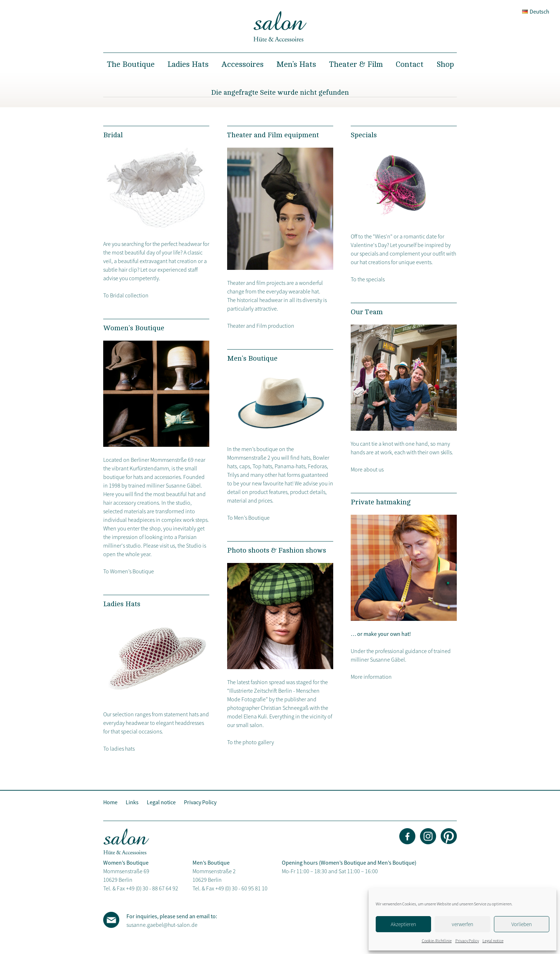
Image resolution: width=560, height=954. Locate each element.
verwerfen (462, 924)
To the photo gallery (251, 742)
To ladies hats (119, 748)
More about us (367, 469)
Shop (445, 64)
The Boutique (131, 64)
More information (371, 677)
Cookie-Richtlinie (437, 941)
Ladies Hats (188, 64)
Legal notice (493, 941)
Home (110, 802)
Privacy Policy (467, 941)
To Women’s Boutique (129, 571)
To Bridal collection (126, 295)
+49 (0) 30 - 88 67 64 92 (152, 888)
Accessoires (242, 64)
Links (132, 802)
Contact (410, 64)
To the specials (368, 279)
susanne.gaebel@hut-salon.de (162, 925)
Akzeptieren (403, 924)
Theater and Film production (261, 326)
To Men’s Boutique (248, 518)
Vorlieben (522, 924)
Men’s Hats (296, 64)
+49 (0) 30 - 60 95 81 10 (241, 888)
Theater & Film (356, 64)
